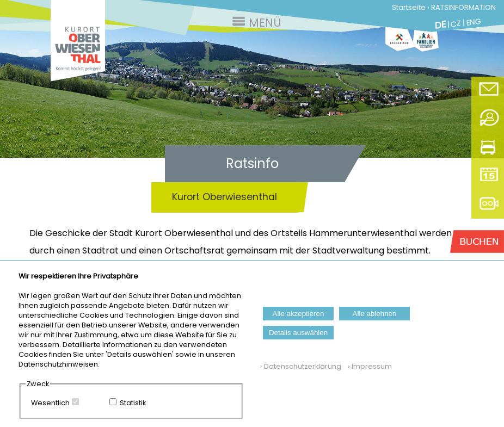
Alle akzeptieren (299, 314)
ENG (474, 22)
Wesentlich (50, 403)
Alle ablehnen (375, 314)
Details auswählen (298, 333)
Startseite (409, 7)
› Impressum (367, 366)
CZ (456, 24)
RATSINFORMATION (463, 7)
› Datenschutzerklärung (301, 366)
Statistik (133, 403)
